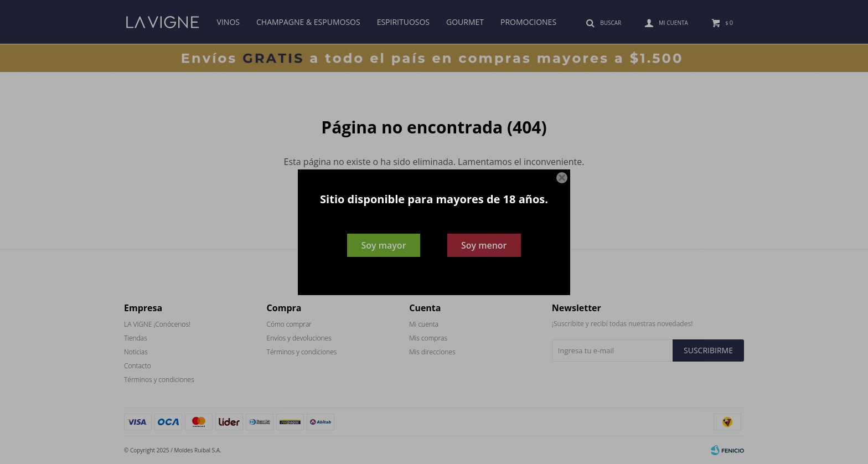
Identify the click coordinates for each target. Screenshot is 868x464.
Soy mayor (383, 245)
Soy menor (484, 245)
